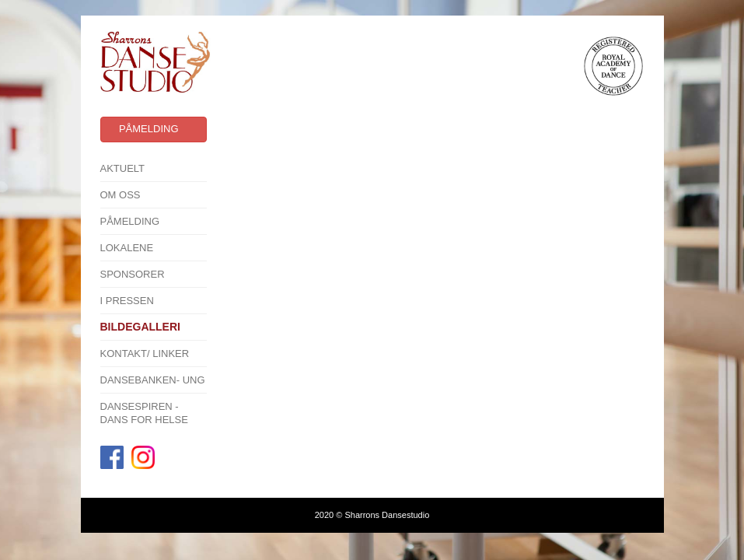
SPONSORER (133, 274)
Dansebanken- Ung (153, 380)
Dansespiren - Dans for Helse (144, 413)
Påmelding (130, 221)
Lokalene (127, 248)
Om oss (121, 195)
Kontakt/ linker (145, 353)
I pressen (127, 301)
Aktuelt (123, 168)
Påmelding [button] (149, 129)
